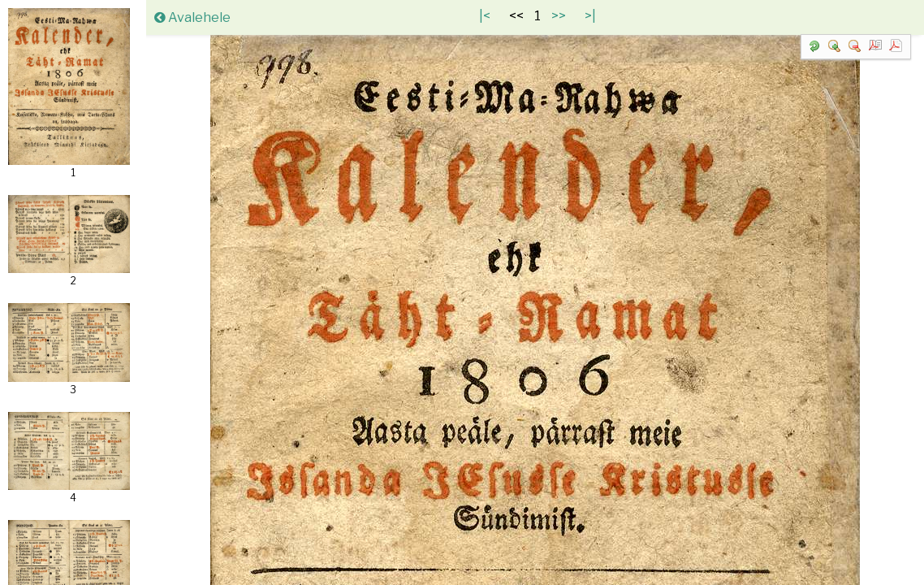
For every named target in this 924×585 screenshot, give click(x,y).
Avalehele (192, 17)
